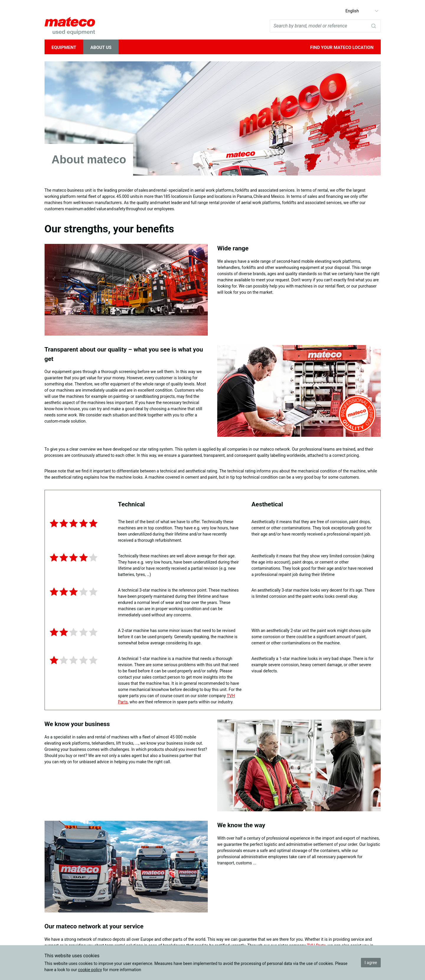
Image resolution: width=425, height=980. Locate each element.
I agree (371, 963)
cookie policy (90, 970)
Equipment (64, 47)
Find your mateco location (342, 47)
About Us (101, 47)
